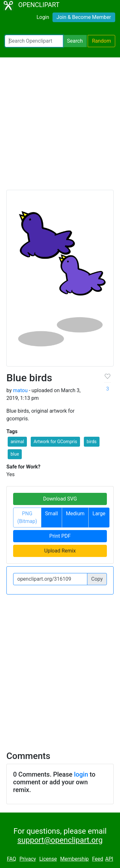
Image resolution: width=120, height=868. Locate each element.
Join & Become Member (84, 17)
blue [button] (15, 454)
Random (101, 41)
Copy (97, 579)
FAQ (11, 859)
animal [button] (17, 442)
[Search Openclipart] (34, 41)
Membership (74, 859)
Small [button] (52, 514)
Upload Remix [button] (60, 551)
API (109, 859)
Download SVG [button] (60, 499)
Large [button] (99, 514)
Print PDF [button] (60, 536)
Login (43, 17)
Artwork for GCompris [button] (55, 442)
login (81, 774)
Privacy (28, 859)
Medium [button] (75, 514)
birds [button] (92, 442)
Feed (98, 859)
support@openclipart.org (60, 840)
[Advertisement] (60, 126)
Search (75, 41)
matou (20, 390)
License (48, 859)
